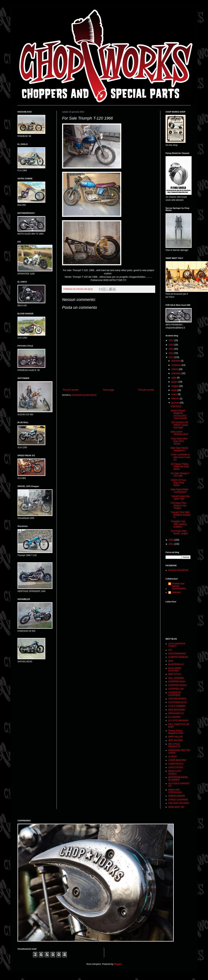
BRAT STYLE (175, 674)
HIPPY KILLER (175, 737)
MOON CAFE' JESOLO (175, 772)
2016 (172, 345)
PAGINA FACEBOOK (178, 570)
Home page (108, 390)
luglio (174, 378)
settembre (177, 373)
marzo (175, 394)
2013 (172, 357)
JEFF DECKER (176, 740)
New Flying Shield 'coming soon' (179, 491)
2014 (172, 353)
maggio (175, 386)
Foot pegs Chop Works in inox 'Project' (179, 505)
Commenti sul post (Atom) (84, 395)
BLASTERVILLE (176, 664)
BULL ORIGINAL (176, 678)
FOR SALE (176, 406)
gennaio (176, 403)
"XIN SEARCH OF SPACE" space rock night (180, 425)
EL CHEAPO (174, 717)
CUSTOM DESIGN (177, 699)
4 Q (170, 650)
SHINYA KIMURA (177, 796)
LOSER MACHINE (177, 760)
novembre (177, 365)
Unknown (176, 592)
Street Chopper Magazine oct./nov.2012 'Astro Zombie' (179, 414)
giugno (175, 382)
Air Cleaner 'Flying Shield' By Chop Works (180, 467)
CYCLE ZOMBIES (177, 706)
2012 (172, 540)
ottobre (175, 369)
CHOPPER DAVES (177, 685)
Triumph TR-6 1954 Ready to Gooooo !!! (181, 515)
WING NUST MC (176, 807)
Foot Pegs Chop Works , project (179, 532)
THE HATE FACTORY (179, 803)
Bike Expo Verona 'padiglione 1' (179, 449)
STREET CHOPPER (178, 800)
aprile (174, 390)
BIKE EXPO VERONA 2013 (179, 433)
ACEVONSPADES (177, 654)
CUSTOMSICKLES (177, 702)
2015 (172, 349)
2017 (172, 340)
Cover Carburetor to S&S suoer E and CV (180, 457)
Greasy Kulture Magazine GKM (176, 732)
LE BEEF (173, 757)
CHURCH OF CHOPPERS (175, 694)
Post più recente (71, 390)
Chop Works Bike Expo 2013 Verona (179, 441)
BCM (171, 661)
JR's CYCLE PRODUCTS (174, 745)
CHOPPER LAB (176, 689)
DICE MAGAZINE (177, 710)
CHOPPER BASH (177, 682)
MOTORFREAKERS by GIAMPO (178, 779)
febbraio (176, 399)
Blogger (118, 964)
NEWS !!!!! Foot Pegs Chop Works (178, 483)
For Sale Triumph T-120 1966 (180, 475)
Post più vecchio (146, 390)
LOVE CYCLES (176, 767)
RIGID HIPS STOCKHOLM (175, 791)
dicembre (176, 361)
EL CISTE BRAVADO (178, 721)
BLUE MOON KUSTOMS (175, 669)
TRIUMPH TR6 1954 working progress (179, 524)
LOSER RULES (176, 764)
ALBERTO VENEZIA (178, 657)
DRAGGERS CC (176, 713)
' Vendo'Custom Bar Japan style (180, 498)
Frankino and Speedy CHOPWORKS (179, 586)
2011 (172, 544)
